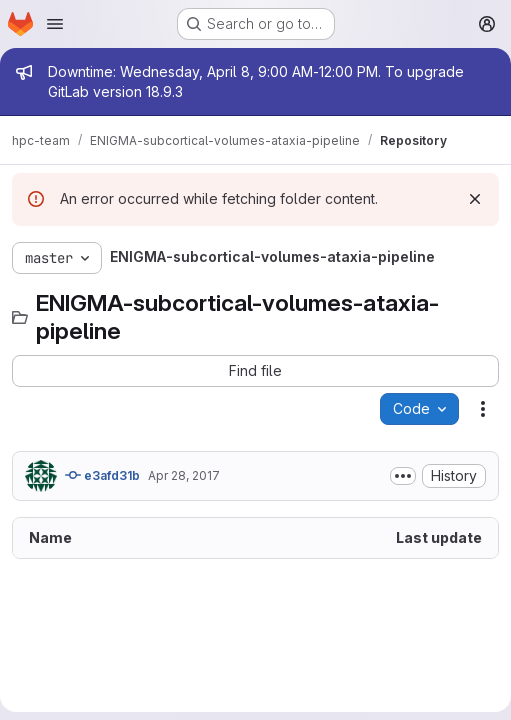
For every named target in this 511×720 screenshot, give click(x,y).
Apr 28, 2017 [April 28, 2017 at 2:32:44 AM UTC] (184, 475)
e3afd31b (102, 475)
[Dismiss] (475, 199)
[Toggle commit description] (403, 476)
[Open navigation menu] (55, 24)
